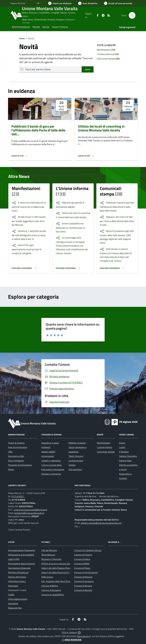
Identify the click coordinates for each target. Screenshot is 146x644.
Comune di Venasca (83, 586)
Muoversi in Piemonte (51, 559)
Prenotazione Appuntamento (21, 564)
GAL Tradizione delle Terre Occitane (57, 581)
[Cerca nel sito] (132, 15)
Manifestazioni (104, 443)
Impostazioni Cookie (17, 590)
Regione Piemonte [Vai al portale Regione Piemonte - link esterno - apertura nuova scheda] (18, 3)
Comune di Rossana (83, 577)
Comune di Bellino (50, 586)
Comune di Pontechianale (86, 572)
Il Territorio (124, 452)
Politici (11, 469)
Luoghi (122, 447)
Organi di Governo (16, 443)
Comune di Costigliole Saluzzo (88, 550)
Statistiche (13, 603)
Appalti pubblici (48, 452)
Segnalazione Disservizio (19, 568)
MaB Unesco (47, 577)
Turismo (72, 465)
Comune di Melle (82, 564)
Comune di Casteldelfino (53, 595)
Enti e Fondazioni (16, 461)
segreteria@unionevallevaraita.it (29, 513)
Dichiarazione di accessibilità (21, 555)
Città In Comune (69, 632)
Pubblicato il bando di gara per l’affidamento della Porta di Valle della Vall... (38, 130)
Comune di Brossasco (51, 590)
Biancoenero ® (84, 636)
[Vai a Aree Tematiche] (88, 3)
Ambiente (46, 447)
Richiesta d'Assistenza (18, 572)
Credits (11, 595)
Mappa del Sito (15, 608)
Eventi (122, 443)
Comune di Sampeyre (84, 581)
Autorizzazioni (48, 456)
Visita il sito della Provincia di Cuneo (58, 572)
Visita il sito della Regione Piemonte (58, 568)
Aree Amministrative (18, 447)
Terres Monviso (48, 555)
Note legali (13, 586)
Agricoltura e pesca (50, 443)
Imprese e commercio (51, 474)
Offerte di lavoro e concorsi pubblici (57, 564)
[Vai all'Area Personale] (118, 3)
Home (22, 38)
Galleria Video (125, 461)
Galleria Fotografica (128, 456)
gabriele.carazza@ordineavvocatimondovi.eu (101, 523)
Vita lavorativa (75, 469)
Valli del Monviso (49, 550)
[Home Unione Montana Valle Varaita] (48, 15)
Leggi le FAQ (14, 559)
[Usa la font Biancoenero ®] (60, 3)
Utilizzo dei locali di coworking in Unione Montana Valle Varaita (101, 128)
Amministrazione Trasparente (22, 550)
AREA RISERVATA (71, 640)
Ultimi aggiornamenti (18, 599)
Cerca (88, 69)
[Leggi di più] (19, 156)
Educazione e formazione (53, 469)
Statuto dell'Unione (17, 577)
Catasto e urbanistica (51, 461)
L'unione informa (105, 447)
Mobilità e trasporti (77, 443)
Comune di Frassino (83, 555)
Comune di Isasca (82, 559)
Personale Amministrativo (20, 465)
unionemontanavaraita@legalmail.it (31, 510)
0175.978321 (18, 496)
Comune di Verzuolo (83, 590)
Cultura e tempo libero (52, 465)
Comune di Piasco (82, 568)
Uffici (10, 452)
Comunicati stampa (106, 452)
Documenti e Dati (16, 456)
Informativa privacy (17, 581)
